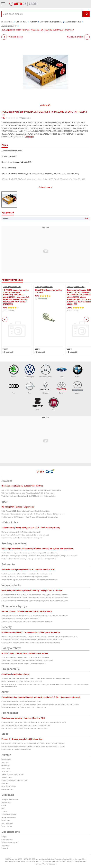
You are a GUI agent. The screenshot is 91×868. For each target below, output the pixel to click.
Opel (30, 388)
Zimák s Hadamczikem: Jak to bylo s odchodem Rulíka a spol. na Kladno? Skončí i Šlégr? (33, 746)
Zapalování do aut (73, 22)
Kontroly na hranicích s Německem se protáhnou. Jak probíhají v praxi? (27, 574)
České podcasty (7, 840)
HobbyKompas (7, 777)
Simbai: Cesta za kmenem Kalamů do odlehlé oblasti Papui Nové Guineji (27, 660)
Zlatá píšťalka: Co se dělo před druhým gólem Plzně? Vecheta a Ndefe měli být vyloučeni (33, 743)
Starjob (4, 837)
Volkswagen (30, 371)
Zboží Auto (5, 783)
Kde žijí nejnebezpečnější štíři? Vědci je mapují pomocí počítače (24, 728)
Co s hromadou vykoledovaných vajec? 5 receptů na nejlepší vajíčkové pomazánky (31, 643)
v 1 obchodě (8, 352)
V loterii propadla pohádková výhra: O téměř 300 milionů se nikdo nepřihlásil (28, 496)
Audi (14, 388)
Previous (5, 319)
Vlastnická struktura (49, 864)
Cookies (75, 861)
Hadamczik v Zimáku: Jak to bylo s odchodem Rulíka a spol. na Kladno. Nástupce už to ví (33, 514)
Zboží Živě (5, 763)
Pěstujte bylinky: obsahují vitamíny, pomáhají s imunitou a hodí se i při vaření (29, 559)
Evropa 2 (5, 848)
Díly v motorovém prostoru (51, 22)
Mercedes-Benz (45, 371)
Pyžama (4, 811)
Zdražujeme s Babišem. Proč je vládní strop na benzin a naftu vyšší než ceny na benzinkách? (35, 616)
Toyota (62, 388)
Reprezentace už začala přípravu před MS (16, 749)
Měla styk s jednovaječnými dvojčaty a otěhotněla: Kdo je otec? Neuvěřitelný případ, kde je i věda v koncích (39, 556)
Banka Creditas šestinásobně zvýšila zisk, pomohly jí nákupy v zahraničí (27, 622)
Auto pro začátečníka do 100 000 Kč (14, 780)
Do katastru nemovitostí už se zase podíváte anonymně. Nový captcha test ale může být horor (35, 595)
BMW (78, 371)
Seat (38, 404)
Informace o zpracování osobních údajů (57, 861)
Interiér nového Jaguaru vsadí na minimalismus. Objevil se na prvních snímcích (29, 580)
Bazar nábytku (7, 826)
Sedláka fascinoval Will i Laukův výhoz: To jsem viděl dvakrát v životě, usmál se (30, 517)
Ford (62, 371)
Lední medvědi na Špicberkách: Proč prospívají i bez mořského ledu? (26, 725)
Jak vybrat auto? (7, 789)
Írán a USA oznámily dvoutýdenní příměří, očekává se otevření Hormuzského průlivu (31, 490)
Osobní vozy (6, 765)
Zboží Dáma (6, 768)
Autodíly (33, 22)
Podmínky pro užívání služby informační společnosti (23, 861)
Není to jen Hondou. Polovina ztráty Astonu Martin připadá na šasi (25, 577)
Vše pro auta (21, 22)
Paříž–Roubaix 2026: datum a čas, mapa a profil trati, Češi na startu (25, 511)
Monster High (6, 803)
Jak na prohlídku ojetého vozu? (12, 774)
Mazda (78, 388)
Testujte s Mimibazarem (10, 800)
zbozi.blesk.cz (6, 771)
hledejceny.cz (6, 759)
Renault (46, 388)
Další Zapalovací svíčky (12, 287)
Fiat (54, 404)
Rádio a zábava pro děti (10, 843)
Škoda (14, 371)
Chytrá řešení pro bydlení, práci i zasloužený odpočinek (21, 701)
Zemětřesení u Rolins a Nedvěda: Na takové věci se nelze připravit (25, 535)
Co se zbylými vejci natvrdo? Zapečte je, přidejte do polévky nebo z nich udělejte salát (32, 639)
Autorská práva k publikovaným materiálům (70, 859)
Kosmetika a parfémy (9, 814)
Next (86, 319)
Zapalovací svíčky (9, 26)
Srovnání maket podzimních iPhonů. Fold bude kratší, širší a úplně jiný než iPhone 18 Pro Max (35, 598)
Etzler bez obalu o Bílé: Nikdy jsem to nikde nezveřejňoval (22, 538)
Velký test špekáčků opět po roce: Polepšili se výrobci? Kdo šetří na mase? (28, 493)
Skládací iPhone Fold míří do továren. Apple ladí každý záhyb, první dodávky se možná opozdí (35, 601)
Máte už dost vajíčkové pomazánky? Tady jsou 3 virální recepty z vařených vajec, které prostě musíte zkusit (39, 637)
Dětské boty (6, 820)
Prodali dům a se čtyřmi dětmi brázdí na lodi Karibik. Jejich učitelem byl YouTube (30, 553)
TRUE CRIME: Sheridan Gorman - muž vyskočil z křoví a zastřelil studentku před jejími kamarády (36, 678)
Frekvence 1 (6, 846)
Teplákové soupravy (8, 817)
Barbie (4, 805)
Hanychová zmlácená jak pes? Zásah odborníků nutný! (21, 532)
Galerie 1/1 (45, 105)
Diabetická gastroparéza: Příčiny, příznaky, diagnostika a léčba (24, 707)
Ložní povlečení (7, 823)
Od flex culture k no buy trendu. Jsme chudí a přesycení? (22, 681)
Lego (3, 808)
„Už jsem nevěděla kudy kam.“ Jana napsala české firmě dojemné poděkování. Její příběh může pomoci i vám (40, 704)
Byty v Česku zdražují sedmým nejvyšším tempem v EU (21, 619)
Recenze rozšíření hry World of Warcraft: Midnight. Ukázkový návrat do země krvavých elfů (34, 722)
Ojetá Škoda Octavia (9, 786)
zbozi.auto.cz (7, 22)
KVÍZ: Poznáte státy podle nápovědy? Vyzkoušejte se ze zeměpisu (25, 657)
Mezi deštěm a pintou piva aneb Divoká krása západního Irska (23, 663)
